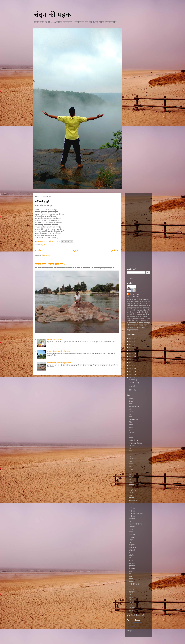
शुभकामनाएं (132, 563)
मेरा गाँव (131, 529)
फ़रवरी (133, 380)
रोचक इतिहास (132, 548)
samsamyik (132, 610)
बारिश (130, 482)
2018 (131, 353)
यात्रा (130, 542)
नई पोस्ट (39, 250)
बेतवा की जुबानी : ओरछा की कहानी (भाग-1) (50, 264)
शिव (130, 558)
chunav (131, 597)
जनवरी (133, 386)
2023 (131, 341)
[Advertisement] (139, 230)
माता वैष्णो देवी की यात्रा (135, 524)
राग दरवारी (131, 545)
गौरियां (130, 422)
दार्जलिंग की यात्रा (133, 440)
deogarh (131, 602)
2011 (131, 374)
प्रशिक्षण (131, 477)
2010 (131, 377)
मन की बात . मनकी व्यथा (136, 514)
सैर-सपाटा (131, 581)
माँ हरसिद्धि (132, 519)
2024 (131, 338)
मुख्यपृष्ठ (76, 250)
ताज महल (131, 433)
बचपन (130, 480)
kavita (131, 605)
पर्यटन (130, 461)
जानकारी (131, 427)
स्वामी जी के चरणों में (134, 584)
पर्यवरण (131, 464)
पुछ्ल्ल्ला (131, 472)
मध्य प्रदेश (131, 503)
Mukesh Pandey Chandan (134, 623)
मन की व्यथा (132, 516)
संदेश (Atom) (46, 255)
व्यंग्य (130, 553)
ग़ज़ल (130, 417)
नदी (130, 448)
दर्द (129, 435)
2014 (131, 365)
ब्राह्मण (130, 495)
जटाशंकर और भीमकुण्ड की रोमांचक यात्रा (58, 351)
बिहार (130, 487)
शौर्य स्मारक (132, 568)
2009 (131, 390)
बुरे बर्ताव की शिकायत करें (135, 615)
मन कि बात (132, 508)
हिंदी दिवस (132, 592)
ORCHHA (132, 608)
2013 (131, 368)
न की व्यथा (132, 446)
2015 (131, 362)
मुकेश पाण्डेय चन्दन (134, 294)
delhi (130, 600)
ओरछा (130, 404)
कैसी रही (131, 412)
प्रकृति (130, 474)
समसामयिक (132, 571)
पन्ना (130, 456)
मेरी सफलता (132, 534)
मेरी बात (131, 532)
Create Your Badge (132, 626)
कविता (130, 409)
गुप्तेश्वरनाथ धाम (133, 420)
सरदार (130, 574)
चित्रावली (131, 425)
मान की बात (132, 527)
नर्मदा (130, 451)
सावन (130, 576)
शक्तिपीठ (131, 555)
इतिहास (131, 401)
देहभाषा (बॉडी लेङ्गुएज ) (135, 443)
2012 (131, 371)
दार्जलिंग (131, 438)
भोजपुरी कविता (43, 245)
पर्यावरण (131, 467)
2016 (131, 359)
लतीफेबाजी (132, 550)
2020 (131, 347)
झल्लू (130, 430)
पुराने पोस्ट (115, 250)
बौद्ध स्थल (131, 493)
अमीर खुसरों (132, 399)
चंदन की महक (53, 15)
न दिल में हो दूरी (42, 201)
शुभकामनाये (132, 566)
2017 (131, 356)
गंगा (130, 414)
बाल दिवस (131, 485)
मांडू (130, 521)
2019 (131, 350)
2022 (131, 344)
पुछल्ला (131, 469)
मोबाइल (131, 540)
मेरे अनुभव (132, 537)
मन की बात (132, 511)
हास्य (130, 587)
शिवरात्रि (131, 561)
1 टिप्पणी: (52, 241)
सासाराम (131, 579)
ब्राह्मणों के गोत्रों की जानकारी (55, 340)
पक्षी (130, 454)
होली (130, 595)
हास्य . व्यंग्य (132, 589)
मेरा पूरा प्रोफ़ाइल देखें (132, 330)
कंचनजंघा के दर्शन (134, 407)
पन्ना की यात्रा (132, 459)
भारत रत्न (131, 498)
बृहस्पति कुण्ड (132, 490)
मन (129, 506)
